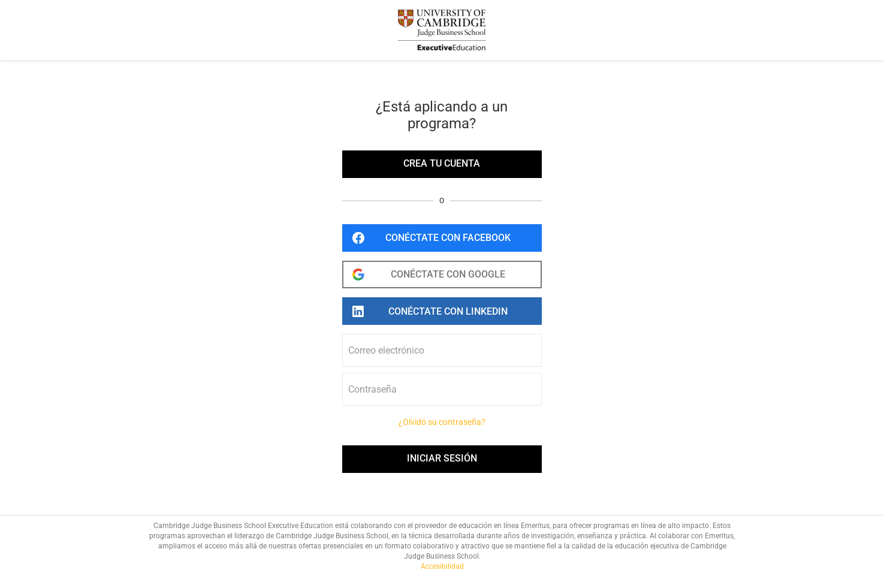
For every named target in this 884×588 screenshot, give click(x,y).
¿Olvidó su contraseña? (442, 422)
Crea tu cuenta (442, 163)
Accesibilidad (442, 566)
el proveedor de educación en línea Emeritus (479, 526)
